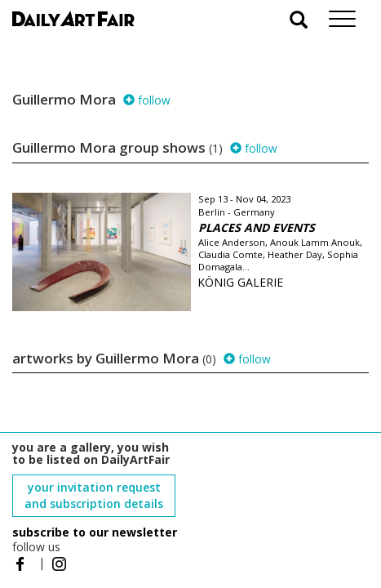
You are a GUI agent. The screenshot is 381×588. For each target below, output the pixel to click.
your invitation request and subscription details (94, 495)
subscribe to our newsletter (95, 532)
